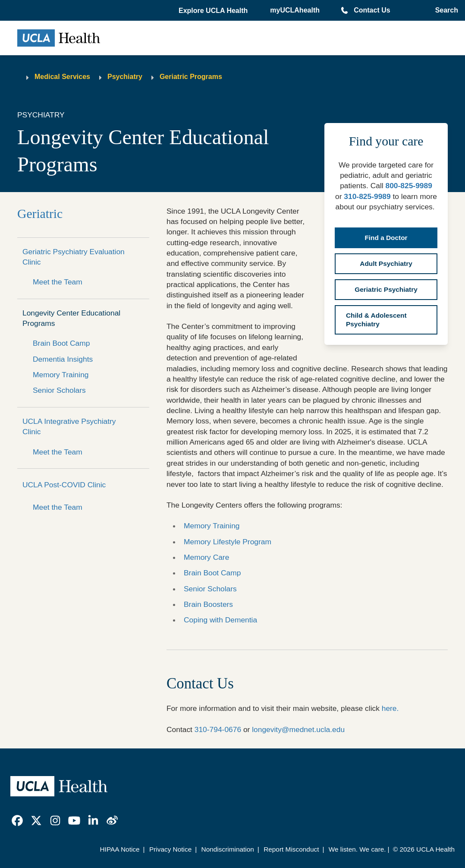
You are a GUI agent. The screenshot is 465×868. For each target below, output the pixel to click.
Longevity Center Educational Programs (71, 318)
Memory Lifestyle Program (228, 542)
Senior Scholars (59, 390)
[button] (214, 11)
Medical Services (62, 77)
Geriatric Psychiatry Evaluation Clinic (74, 257)
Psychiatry (125, 77)
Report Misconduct (291, 849)
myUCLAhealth (295, 10)
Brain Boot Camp (61, 343)
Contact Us (372, 10)
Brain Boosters (208, 604)
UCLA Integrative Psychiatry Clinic (69, 426)
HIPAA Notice (120, 849)
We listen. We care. (357, 849)
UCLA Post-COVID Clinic (64, 485)
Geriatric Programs (191, 77)
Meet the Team (58, 282)
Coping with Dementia (220, 620)
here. (391, 708)
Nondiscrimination (228, 849)
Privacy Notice (170, 849)
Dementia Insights (63, 359)
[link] (17, 821)
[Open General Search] (445, 10)
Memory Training (61, 375)
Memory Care (206, 557)
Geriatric (40, 214)
